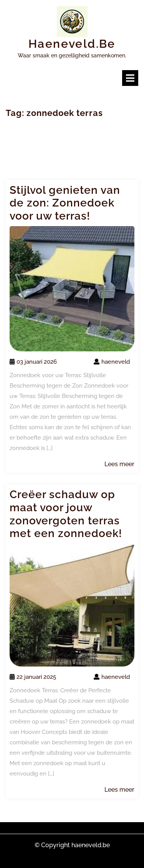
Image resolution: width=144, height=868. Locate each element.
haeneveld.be (72, 44)
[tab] (130, 78)
